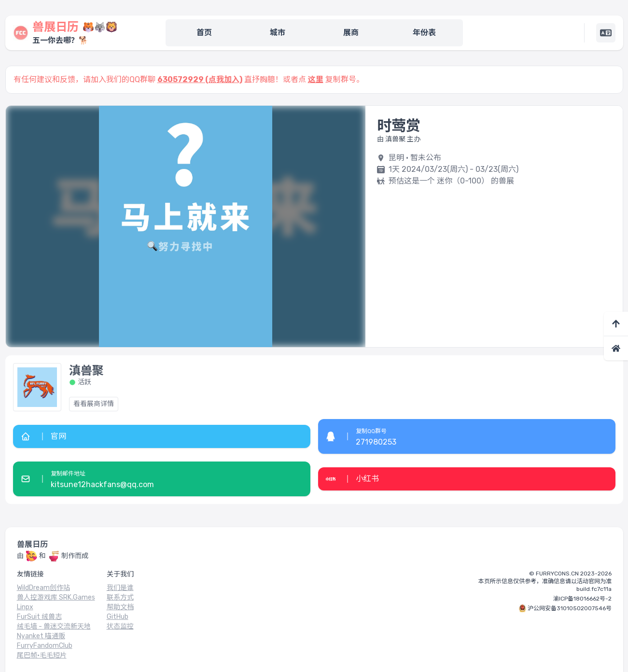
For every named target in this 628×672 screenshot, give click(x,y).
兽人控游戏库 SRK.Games (56, 597)
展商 (351, 33)
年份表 (424, 33)
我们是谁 (120, 588)
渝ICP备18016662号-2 (582, 599)
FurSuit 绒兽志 (39, 617)
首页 (204, 33)
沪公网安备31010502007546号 (570, 608)
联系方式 (120, 597)
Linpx (25, 607)
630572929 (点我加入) (200, 79)
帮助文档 (120, 607)
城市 (278, 33)
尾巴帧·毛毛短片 (42, 655)
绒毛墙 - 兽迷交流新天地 (54, 626)
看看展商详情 (94, 404)
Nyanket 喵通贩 (41, 636)
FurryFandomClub (45, 646)
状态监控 (120, 626)
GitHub (118, 617)
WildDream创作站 (43, 588)
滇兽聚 (86, 371)
